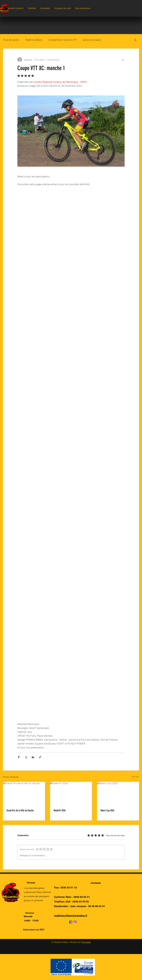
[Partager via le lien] (40, 757)
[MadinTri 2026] (71, 794)
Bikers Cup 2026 (107, 810)
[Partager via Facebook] (19, 757)
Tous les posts (11, 40)
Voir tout (136, 776)
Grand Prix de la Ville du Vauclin (20, 810)
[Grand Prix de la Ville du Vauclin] (24, 794)
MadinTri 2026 (60, 810)
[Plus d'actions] (123, 60)
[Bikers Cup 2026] (118, 794)
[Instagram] (75, 922)
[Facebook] (71, 922)
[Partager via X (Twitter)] (26, 757)
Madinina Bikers (34, 40)
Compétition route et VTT (63, 40)
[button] (135, 40)
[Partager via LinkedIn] (33, 757)
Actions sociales (92, 40)
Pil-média (86, 942)
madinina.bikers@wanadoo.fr (71, 916)
